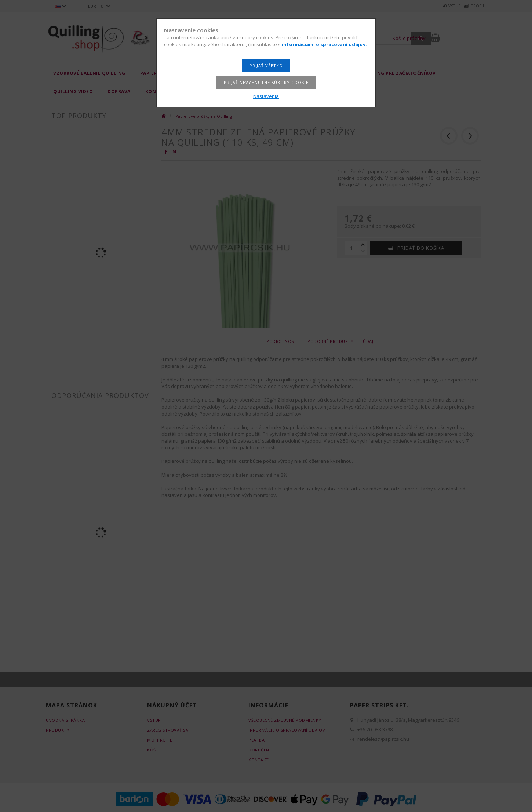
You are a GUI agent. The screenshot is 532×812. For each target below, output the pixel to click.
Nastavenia (266, 96)
